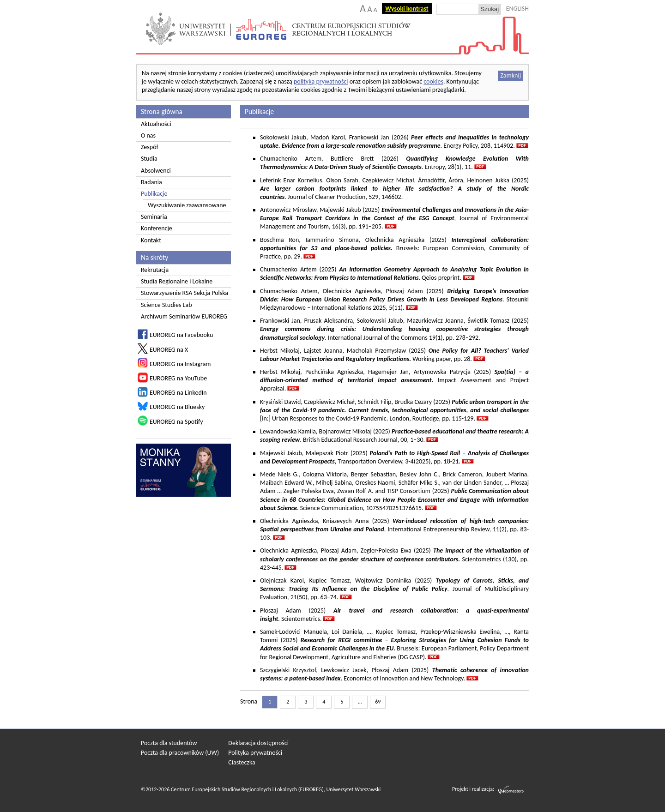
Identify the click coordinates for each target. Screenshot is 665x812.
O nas (148, 135)
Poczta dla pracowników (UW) (180, 753)
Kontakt (151, 240)
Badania (151, 182)
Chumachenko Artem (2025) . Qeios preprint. (394, 274)
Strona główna (162, 111)
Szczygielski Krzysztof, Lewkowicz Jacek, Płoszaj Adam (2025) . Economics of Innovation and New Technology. (394, 674)
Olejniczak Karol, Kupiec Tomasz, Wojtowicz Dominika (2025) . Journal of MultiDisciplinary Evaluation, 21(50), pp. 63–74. (394, 589)
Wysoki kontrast (407, 9)
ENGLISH (517, 9)
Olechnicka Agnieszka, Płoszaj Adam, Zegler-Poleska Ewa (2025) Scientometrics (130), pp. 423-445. (394, 559)
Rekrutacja (155, 270)
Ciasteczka (242, 762)
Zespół (149, 147)
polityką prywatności (321, 81)
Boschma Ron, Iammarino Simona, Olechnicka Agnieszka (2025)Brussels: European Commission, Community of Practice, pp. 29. (394, 248)
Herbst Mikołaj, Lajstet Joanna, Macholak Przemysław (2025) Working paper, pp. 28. (394, 355)
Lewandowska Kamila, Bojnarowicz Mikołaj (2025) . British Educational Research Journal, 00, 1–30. (394, 436)
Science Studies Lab (166, 305)
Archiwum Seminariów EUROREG (184, 316)
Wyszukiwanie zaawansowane (187, 205)
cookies (433, 81)
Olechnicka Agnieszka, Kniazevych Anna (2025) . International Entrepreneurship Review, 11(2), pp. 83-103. (394, 529)
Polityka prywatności (255, 753)
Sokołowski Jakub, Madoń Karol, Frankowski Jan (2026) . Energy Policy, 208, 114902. (394, 141)
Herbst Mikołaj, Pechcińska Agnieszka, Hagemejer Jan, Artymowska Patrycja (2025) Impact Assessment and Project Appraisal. (394, 380)
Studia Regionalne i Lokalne (177, 281)
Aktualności (156, 124)
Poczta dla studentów (169, 743)
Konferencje (157, 228)
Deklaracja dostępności (258, 743)
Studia (149, 159)
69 (378, 702)
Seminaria (154, 217)
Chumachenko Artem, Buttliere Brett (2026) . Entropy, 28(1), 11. (394, 163)
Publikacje (154, 194)
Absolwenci (156, 171)
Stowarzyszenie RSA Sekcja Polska (184, 293)
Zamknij (511, 75)
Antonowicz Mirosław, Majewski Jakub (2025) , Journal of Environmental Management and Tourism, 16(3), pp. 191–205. (394, 218)
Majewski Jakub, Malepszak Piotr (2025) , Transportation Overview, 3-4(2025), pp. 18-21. (394, 457)
